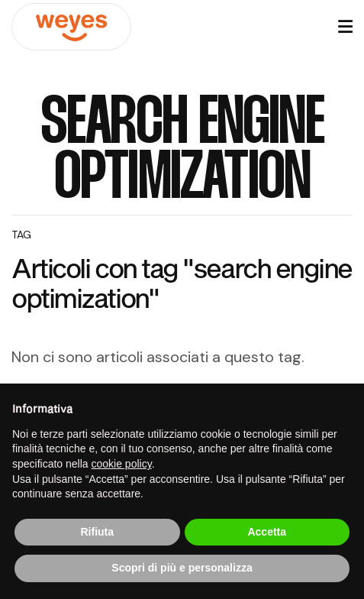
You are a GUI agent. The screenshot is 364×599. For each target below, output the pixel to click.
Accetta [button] (267, 532)
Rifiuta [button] (97, 532)
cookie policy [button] (122, 464)
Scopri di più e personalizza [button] (182, 568)
